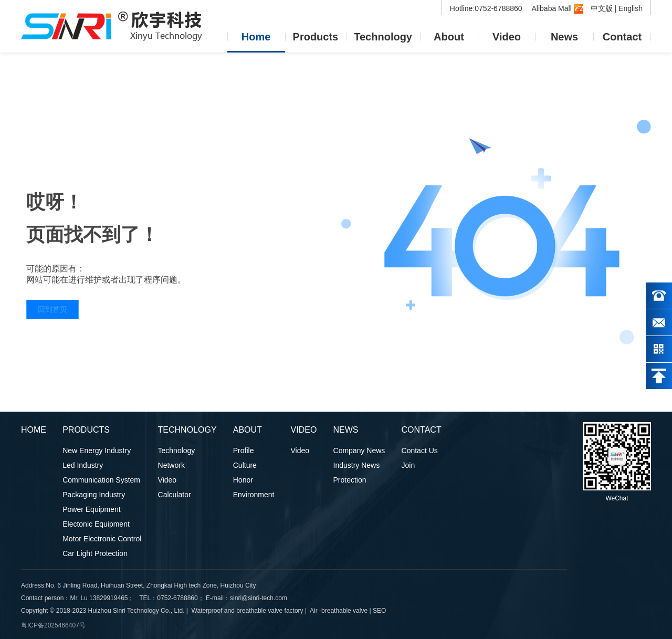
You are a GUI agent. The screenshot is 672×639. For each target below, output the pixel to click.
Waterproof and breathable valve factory (248, 611)
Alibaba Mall (558, 8)
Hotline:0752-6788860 (487, 8)
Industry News (357, 465)
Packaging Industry (94, 495)
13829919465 (108, 598)
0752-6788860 (177, 598)
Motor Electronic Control (102, 539)
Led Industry (83, 465)
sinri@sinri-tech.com (259, 598)
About (449, 37)
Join (408, 465)
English (631, 8)
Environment (254, 495)
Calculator (175, 495)
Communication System (101, 480)
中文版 (602, 8)
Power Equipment (92, 509)
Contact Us (420, 451)
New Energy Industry (97, 451)
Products (316, 37)
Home (256, 37)
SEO (379, 611)
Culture (245, 465)
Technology (383, 37)
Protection (350, 480)
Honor (243, 480)
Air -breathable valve (339, 611)
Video (507, 37)
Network (171, 465)
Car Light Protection (95, 553)
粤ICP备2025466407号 (53, 625)
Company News (359, 451)
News (564, 37)
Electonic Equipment (96, 524)
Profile (244, 451)
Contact (622, 37)
